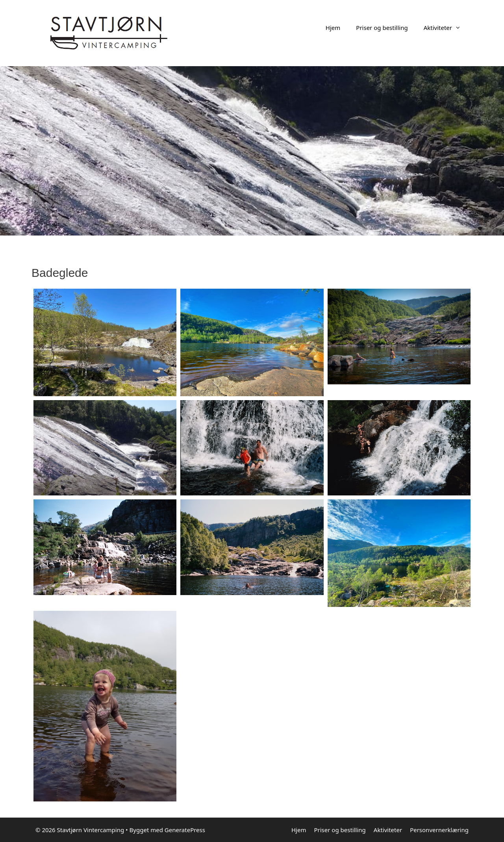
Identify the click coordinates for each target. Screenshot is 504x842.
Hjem (333, 28)
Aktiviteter (446, 28)
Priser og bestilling (382, 28)
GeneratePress (185, 830)
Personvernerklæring (439, 830)
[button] (460, 28)
